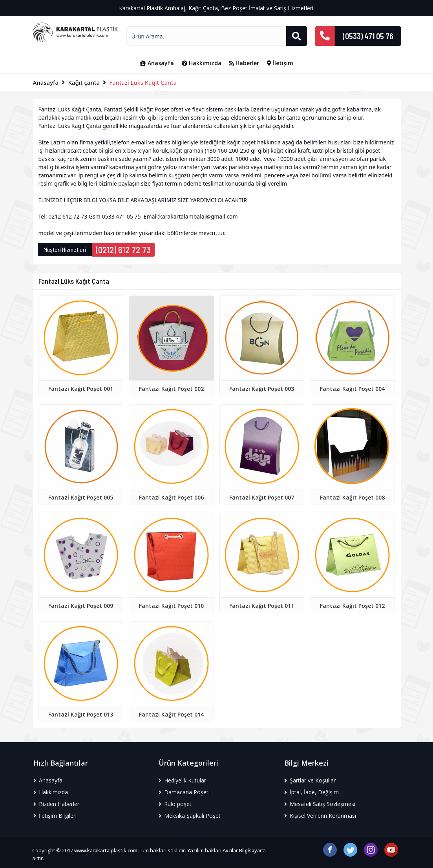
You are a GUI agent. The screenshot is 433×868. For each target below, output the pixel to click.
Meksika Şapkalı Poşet (190, 816)
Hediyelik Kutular (182, 780)
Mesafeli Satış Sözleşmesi (320, 804)
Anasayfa (157, 63)
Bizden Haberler (56, 804)
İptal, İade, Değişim (312, 792)
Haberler (244, 63)
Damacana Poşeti (184, 792)
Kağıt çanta (84, 82)
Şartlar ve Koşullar (310, 780)
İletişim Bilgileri (55, 816)
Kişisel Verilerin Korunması (320, 816)
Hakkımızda (202, 63)
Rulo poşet (175, 804)
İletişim (280, 63)
